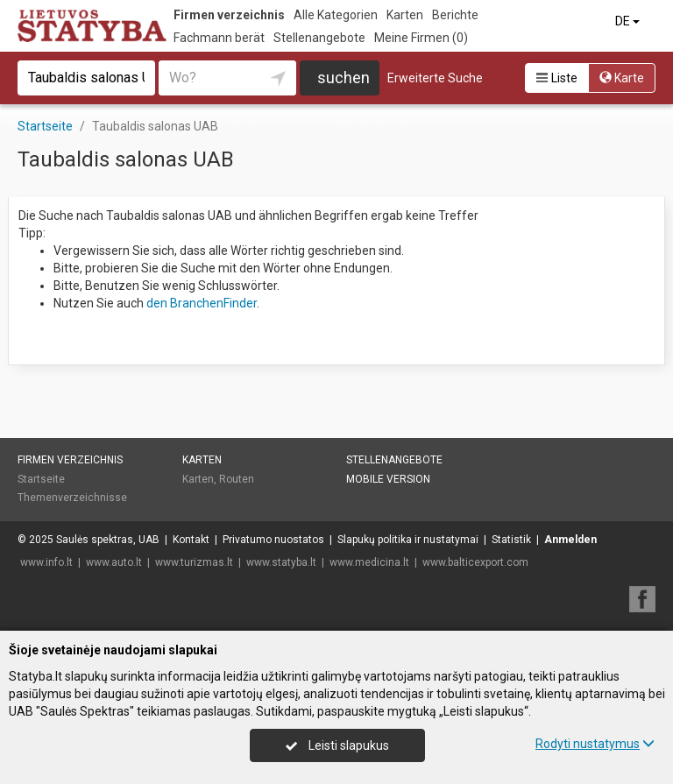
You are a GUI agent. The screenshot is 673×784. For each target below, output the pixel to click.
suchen (344, 78)
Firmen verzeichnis (229, 15)
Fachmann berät (219, 38)
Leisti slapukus (337, 745)
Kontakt (191, 540)
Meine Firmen (421, 38)
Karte (622, 78)
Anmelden (570, 540)
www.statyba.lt (281, 562)
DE (629, 21)
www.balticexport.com (475, 562)
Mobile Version (388, 479)
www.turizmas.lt (194, 562)
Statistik (511, 540)
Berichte (455, 15)
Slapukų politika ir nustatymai (408, 540)
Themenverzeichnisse (72, 498)
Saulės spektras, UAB (108, 540)
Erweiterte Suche (435, 78)
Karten (405, 15)
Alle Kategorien (336, 15)
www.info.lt (46, 562)
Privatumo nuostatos (273, 540)
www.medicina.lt (369, 562)
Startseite (41, 479)
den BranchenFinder (202, 303)
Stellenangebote (319, 38)
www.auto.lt (114, 562)
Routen (237, 479)
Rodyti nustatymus (595, 744)
